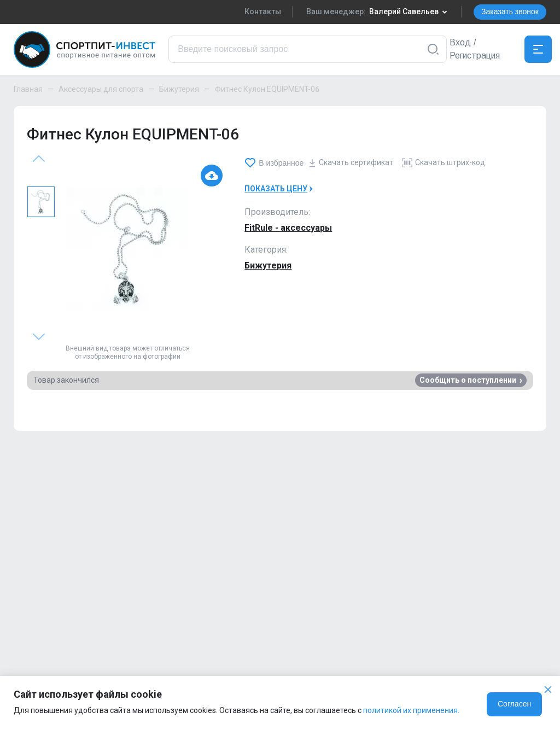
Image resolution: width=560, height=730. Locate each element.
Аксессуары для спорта (101, 89)
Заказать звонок (510, 11)
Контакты (263, 11)
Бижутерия (179, 89)
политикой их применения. (411, 710)
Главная (28, 89)
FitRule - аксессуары (288, 228)
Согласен (514, 704)
